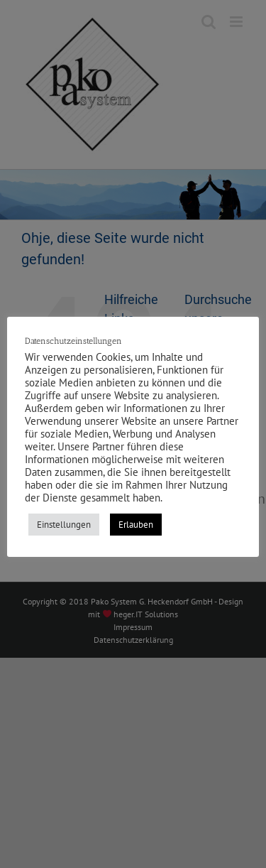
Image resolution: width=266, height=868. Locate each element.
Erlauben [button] (136, 525)
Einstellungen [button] (64, 525)
